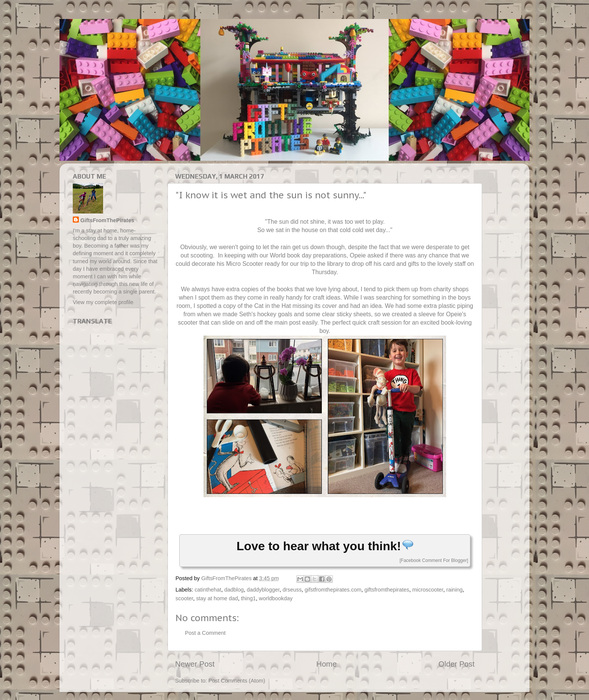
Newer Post (195, 664)
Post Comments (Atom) (237, 681)
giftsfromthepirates (387, 590)
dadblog (234, 590)
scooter (184, 598)
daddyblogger (263, 590)
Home (327, 664)
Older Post (457, 664)
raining (454, 590)
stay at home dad (217, 598)
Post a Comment (205, 633)
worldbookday (276, 598)
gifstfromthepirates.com (333, 590)
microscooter (428, 590)
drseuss (292, 590)
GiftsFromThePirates (107, 220)
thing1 (248, 598)
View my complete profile (103, 302)
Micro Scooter (244, 264)
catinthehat (208, 590)
